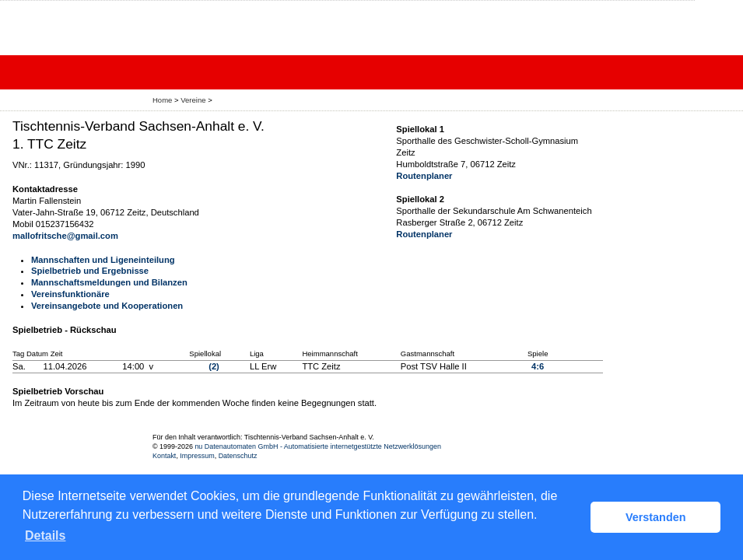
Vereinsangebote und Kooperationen (107, 306)
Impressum (197, 456)
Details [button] (45, 535)
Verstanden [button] (656, 517)
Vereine (193, 100)
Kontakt (164, 456)
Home (162, 100)
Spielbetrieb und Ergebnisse (90, 271)
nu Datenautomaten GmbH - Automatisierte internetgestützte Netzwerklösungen (318, 446)
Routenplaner (424, 176)
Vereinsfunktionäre (70, 294)
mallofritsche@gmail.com (65, 236)
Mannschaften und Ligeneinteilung (103, 260)
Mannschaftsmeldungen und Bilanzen (109, 282)
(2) (214, 366)
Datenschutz (238, 456)
